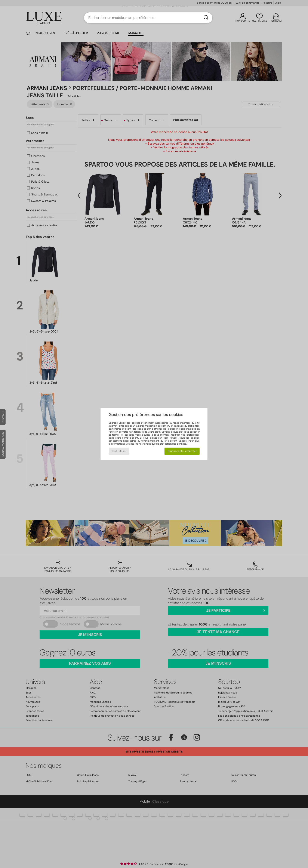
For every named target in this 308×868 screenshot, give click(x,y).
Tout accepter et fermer (182, 451)
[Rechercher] (206, 18)
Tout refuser (119, 451)
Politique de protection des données (166, 444)
